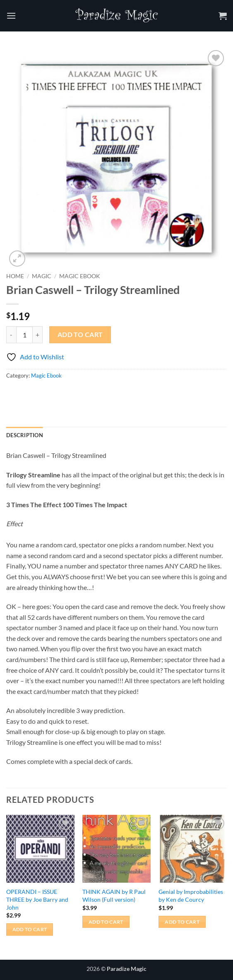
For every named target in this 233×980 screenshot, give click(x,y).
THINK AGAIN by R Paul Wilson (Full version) (114, 896)
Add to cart (80, 335)
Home (15, 276)
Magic (42, 276)
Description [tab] (25, 435)
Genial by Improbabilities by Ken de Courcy (191, 896)
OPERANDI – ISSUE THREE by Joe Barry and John (37, 899)
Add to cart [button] (30, 929)
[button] (11, 16)
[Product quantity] (24, 335)
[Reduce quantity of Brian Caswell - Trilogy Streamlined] (11, 335)
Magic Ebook (80, 276)
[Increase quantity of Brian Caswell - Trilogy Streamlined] (38, 335)
